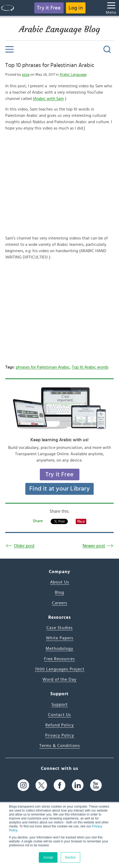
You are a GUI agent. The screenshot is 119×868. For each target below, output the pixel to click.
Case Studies (60, 628)
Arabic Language (73, 75)
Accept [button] (48, 857)
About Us (60, 582)
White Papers (60, 638)
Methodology (59, 649)
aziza (26, 75)
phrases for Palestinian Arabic (43, 367)
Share (38, 521)
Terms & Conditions (60, 746)
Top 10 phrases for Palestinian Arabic (50, 65)
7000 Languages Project (60, 669)
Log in (76, 8)
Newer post (94, 546)
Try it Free (49, 8)
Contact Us (59, 715)
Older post (24, 546)
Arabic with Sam (49, 99)
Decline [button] (70, 857)
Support (60, 704)
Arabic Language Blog (59, 29)
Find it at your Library (59, 489)
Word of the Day (59, 679)
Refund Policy (60, 725)
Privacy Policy (60, 735)
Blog (59, 592)
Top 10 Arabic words (90, 367)
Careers (60, 603)
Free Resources (59, 659)
